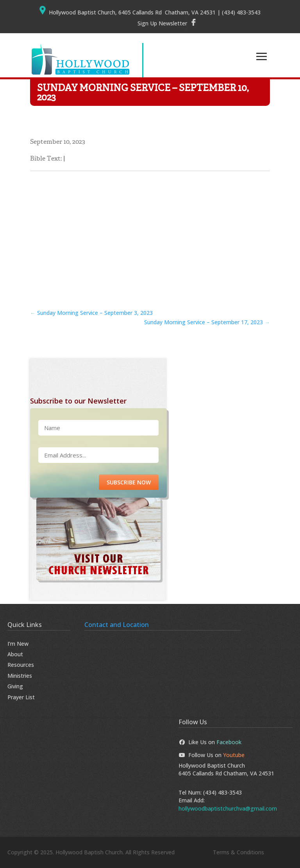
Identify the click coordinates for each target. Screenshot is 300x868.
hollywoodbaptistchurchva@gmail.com (228, 808)
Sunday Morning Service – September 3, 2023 (91, 313)
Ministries (20, 676)
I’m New (18, 644)
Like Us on (210, 742)
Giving (15, 686)
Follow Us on (212, 755)
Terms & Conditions (238, 852)
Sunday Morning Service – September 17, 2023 (207, 322)
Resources (21, 665)
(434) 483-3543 (222, 792)
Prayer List (21, 697)
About (15, 654)
